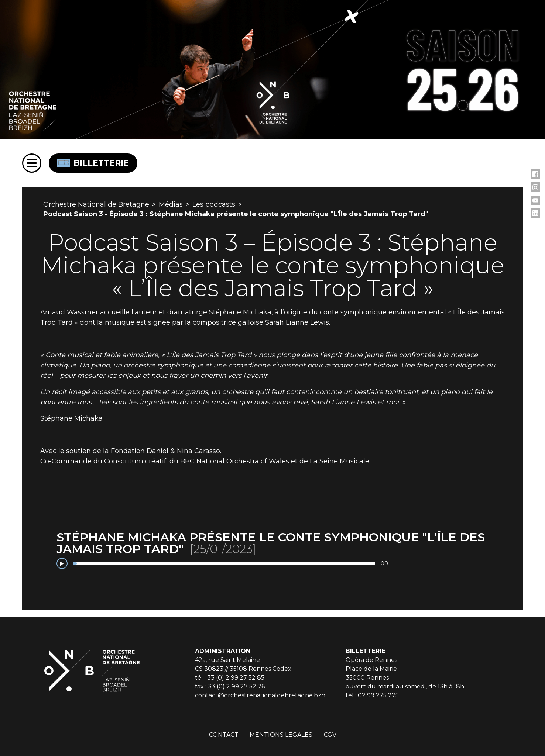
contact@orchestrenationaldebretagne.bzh (260, 695)
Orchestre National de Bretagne (96, 204)
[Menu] (32, 163)
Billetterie (93, 163)
